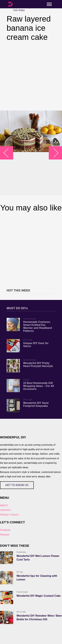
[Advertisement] (31, 76)
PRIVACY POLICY (10, 515)
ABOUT (4, 505)
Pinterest (5, 535)
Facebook (5, 530)
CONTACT (6, 510)
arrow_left (8, 153)
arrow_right (54, 153)
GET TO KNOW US (17, 485)
